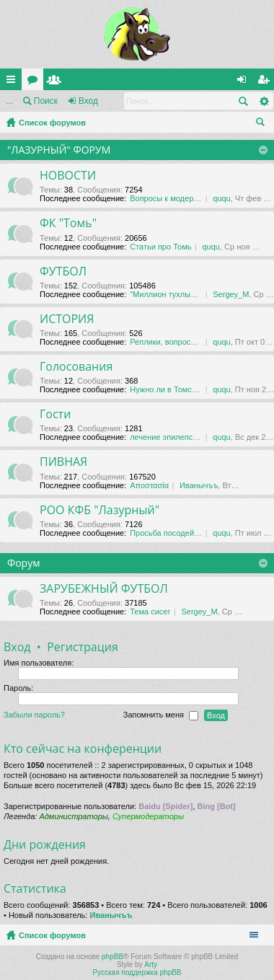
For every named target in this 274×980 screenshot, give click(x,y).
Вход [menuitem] (245, 82)
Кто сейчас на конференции (83, 749)
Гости (55, 415)
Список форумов (52, 123)
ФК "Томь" (68, 224)
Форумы (35, 82)
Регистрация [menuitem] (266, 82)
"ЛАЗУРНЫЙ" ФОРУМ (59, 150)
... (9, 101)
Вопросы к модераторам (175, 198)
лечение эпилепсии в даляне (183, 437)
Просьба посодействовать (178, 533)
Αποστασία (149, 485)
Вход (88, 101)
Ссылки (14, 82)
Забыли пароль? (34, 715)
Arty (151, 964)
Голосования (76, 367)
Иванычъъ (199, 485)
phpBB (112, 957)
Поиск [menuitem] (263, 124)
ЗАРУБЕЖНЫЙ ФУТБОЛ (104, 589)
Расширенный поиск (264, 101)
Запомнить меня (161, 715)
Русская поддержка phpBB (137, 972)
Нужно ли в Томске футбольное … (193, 389)
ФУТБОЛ (63, 272)
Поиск (46, 101)
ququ (221, 198)
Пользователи (57, 82)
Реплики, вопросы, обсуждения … (193, 342)
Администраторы (73, 816)
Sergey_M (231, 294)
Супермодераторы (148, 816)
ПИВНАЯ (63, 462)
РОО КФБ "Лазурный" (100, 511)
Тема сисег (150, 612)
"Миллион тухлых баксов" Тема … (193, 294)
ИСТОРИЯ (67, 319)
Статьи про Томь (160, 247)
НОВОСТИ (68, 176)
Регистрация (83, 647)
